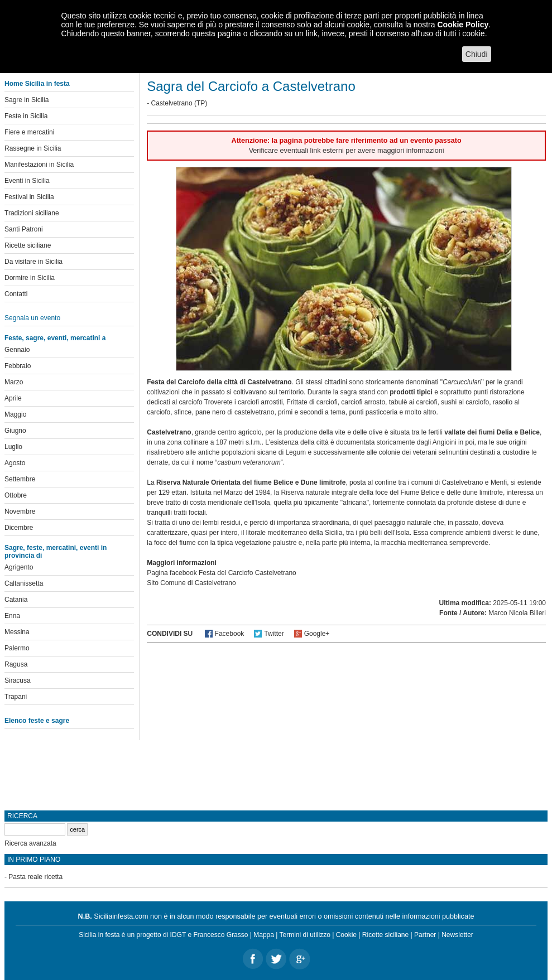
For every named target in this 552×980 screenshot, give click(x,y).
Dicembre (19, 528)
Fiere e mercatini (29, 132)
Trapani (16, 697)
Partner (425, 935)
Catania (16, 600)
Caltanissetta (24, 583)
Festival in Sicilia (29, 197)
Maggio (15, 414)
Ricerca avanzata (30, 843)
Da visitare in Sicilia (33, 262)
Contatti (16, 294)
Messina (17, 632)
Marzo (14, 382)
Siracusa (18, 680)
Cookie (346, 935)
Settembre (20, 479)
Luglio (13, 447)
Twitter (274, 634)
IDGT (178, 935)
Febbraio (18, 366)
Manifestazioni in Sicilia (39, 165)
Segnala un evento (32, 318)
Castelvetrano (172, 103)
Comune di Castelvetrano (198, 583)
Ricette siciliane (28, 245)
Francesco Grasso (220, 935)
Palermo (17, 648)
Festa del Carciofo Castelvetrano (248, 573)
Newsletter (457, 935)
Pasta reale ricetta (35, 877)
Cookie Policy (463, 25)
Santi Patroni (24, 229)
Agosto (15, 463)
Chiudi (477, 54)
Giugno (15, 431)
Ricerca (22, 816)
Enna (12, 616)
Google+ (317, 634)
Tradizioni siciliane (32, 213)
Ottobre (16, 495)
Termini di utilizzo (305, 935)
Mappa (264, 935)
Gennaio (17, 350)
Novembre (20, 511)
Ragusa (16, 664)
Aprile (13, 398)
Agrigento (19, 567)
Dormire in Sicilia (30, 278)
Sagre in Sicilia (27, 100)
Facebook (230, 634)
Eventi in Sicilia (27, 181)
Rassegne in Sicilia (33, 148)
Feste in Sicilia (26, 116)
